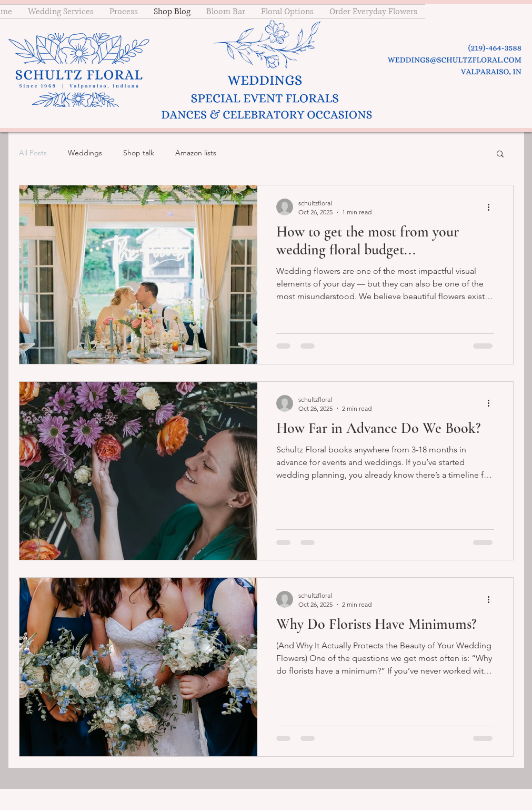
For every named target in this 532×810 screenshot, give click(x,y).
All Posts (33, 153)
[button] (500, 155)
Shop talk (139, 153)
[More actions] (493, 207)
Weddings (85, 153)
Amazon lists (196, 153)
